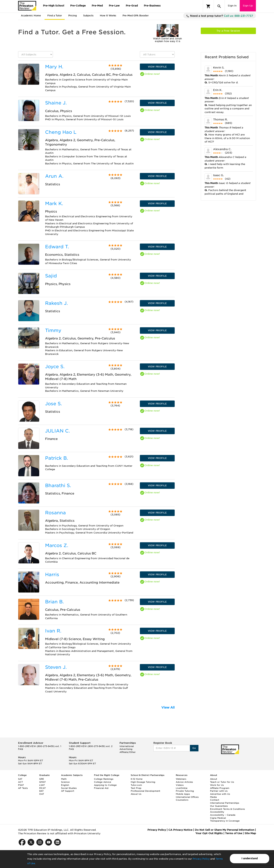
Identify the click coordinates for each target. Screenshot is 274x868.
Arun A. (54, 176)
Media (213, 797)
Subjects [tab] (88, 16)
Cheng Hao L (61, 132)
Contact (215, 800)
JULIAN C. (57, 431)
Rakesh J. (56, 303)
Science (65, 782)
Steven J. (56, 667)
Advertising (126, 749)
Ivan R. (53, 631)
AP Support (68, 791)
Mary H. (54, 67)
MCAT (42, 788)
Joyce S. (55, 367)
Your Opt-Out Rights (209, 833)
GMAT (42, 782)
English (65, 785)
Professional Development (145, 791)
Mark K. (54, 203)
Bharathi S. (58, 485)
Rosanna (55, 513)
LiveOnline (182, 788)
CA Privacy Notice (180, 830)
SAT (20, 779)
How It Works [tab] (108, 16)
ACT (20, 782)
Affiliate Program (220, 788)
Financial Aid (101, 788)
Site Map (250, 833)
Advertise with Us (220, 794)
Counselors (182, 800)
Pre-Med (97, 6)
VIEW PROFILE (157, 67)
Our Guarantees (219, 806)
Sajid (51, 276)
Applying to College (105, 785)
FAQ (21, 749)
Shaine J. (56, 103)
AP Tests (23, 788)
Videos (180, 785)
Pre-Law (114, 6)
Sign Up (248, 6)
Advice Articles (184, 782)
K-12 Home (137, 779)
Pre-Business (152, 6)
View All (168, 708)
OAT (42, 794)
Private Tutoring (185, 791)
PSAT (21, 785)
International (127, 746)
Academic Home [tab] (31, 16)
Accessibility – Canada (223, 815)
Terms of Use (234, 833)
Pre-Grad (132, 6)
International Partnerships (225, 803)
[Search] (219, 6)
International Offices (187, 797)
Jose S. (53, 404)
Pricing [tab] (72, 16)
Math (64, 779)
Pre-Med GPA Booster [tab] (136, 16)
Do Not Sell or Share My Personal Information (225, 830)
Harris (52, 575)
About (214, 779)
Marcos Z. (57, 545)
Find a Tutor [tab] (55, 16)
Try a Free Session (228, 31)
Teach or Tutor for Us (222, 782)
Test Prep (136, 788)
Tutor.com (136, 785)
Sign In (232, 6)
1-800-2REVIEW (40, 746)
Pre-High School (54, 6)
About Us (136, 794)
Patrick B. (57, 458)
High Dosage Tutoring (143, 782)
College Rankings (104, 779)
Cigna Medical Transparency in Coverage (225, 819)
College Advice (103, 782)
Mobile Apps (183, 794)
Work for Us (217, 785)
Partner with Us (219, 791)
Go (194, 748)
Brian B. (54, 602)
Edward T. (57, 247)
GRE (42, 779)
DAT (41, 791)
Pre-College (78, 6)
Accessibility (217, 812)
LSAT (42, 785)
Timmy (53, 330)
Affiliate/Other (128, 752)
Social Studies (69, 788)
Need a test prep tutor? (220, 16)
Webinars (181, 779)
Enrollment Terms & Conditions (227, 809)
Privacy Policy (201, 859)
